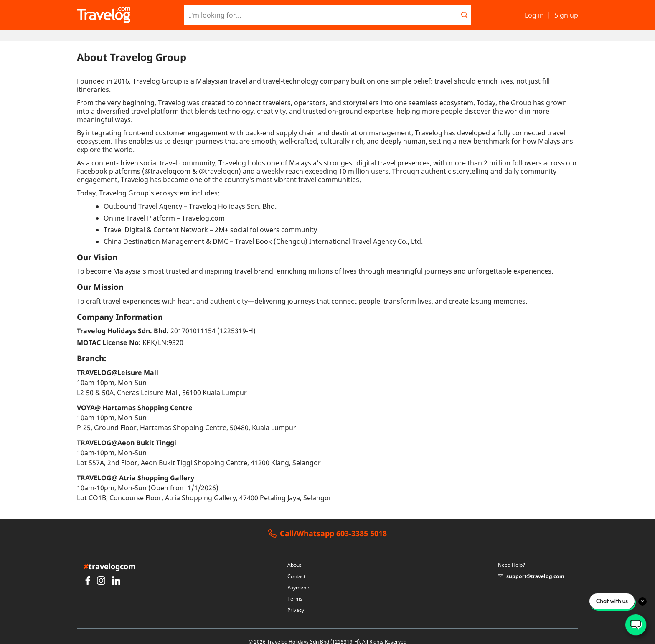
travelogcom (110, 555)
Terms (295, 588)
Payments (299, 577)
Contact (296, 565)
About (294, 554)
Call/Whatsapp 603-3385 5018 (327, 523)
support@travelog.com (531, 565)
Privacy (296, 599)
